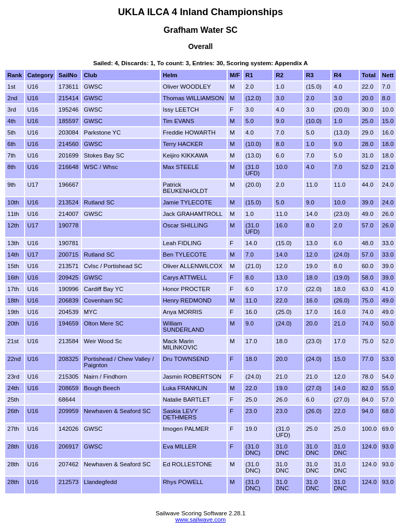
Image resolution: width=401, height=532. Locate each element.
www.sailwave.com (201, 519)
